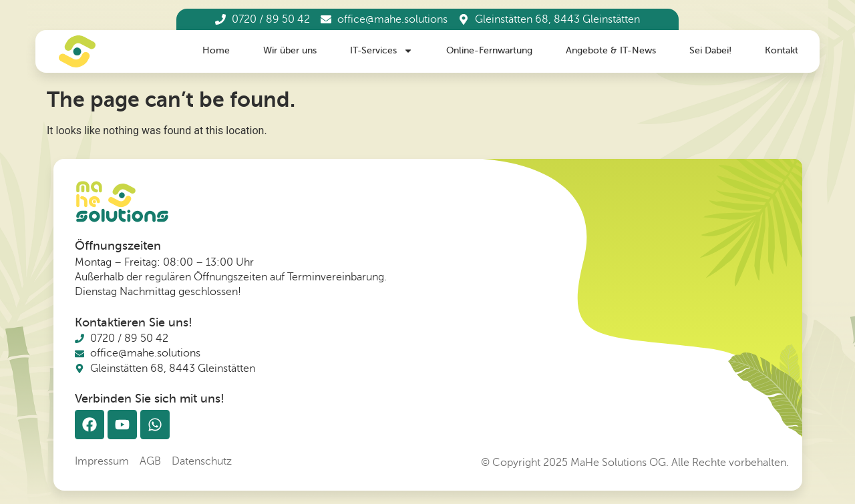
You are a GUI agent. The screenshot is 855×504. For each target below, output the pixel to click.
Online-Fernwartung (489, 50)
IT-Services (381, 51)
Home (216, 50)
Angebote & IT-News (611, 50)
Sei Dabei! (710, 50)
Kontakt (782, 50)
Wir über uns (290, 50)
